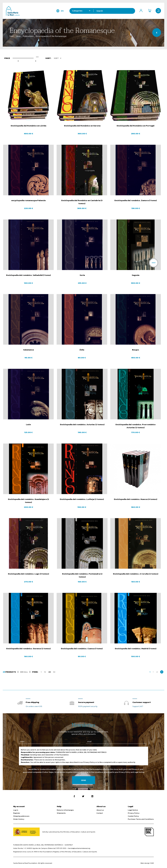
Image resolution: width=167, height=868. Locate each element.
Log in (16, 810)
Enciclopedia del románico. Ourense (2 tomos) (28, 648)
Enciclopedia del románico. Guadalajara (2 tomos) (28, 501)
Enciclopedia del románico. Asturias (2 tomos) (82, 424)
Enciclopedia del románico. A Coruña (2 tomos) (136, 574)
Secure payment (86, 702)
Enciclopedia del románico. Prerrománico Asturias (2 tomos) (136, 426)
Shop (18, 36)
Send (83, 780)
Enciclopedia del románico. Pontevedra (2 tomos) (82, 575)
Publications (28, 36)
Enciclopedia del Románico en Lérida (28, 126)
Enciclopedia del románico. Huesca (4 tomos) (136, 499)
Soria (82, 275)
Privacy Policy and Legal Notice (131, 772)
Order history (19, 819)
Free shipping (32, 702)
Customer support (142, 702)
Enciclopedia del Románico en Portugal (136, 126)
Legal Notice (133, 810)
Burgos (136, 350)
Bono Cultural (149, 832)
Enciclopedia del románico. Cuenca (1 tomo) (82, 648)
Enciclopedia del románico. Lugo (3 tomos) (28, 574)
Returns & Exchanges (65, 810)
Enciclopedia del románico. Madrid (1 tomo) (136, 648)
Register (17, 813)
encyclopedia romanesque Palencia (28, 200)
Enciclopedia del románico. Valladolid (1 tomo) (28, 275)
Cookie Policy (133, 816)
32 (54, 672)
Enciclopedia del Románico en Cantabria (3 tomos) (82, 202)
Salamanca (28, 350)
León (28, 424)
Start (12, 36)
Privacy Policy (134, 813)
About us (100, 810)
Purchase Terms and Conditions (141, 819)
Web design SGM (147, 863)
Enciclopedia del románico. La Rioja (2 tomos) (82, 499)
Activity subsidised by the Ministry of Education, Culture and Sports (69, 832)
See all (24, 672)
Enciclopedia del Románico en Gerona (82, 126)
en (61, 11)
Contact (100, 813)
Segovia (136, 275)
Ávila (82, 350)
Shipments (61, 813)
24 (49, 672)
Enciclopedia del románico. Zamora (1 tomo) (136, 200)
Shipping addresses (21, 816)
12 (45, 672)
